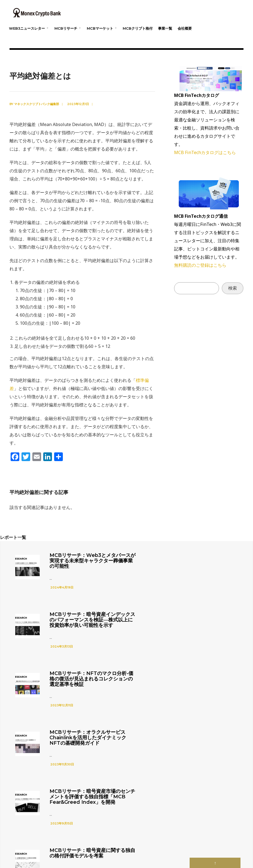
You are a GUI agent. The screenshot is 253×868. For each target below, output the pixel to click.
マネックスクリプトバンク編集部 (37, 104)
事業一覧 (165, 28)
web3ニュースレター (27, 28)
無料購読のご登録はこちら (200, 265)
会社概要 (185, 28)
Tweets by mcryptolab (147, 786)
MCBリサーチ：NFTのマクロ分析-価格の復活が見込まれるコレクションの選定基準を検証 (83, 628)
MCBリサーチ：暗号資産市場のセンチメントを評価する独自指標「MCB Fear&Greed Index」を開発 (84, 692)
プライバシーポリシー (111, 842)
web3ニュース (142, 842)
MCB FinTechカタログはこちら (205, 152)
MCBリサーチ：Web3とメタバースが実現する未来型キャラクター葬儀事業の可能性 (84, 561)
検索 (233, 288)
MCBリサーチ (66, 28)
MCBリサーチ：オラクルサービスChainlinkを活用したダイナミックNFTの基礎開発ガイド (204, 628)
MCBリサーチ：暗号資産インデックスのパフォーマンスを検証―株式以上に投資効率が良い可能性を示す (204, 563)
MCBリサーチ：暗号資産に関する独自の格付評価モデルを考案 (204, 690)
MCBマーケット (100, 28)
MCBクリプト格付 (138, 28)
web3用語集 (166, 842)
